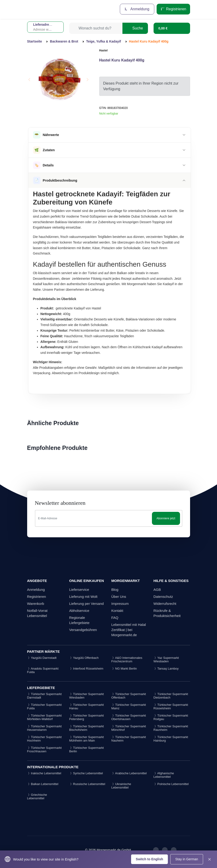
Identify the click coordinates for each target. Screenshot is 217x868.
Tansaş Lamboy (166, 669)
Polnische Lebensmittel (171, 784)
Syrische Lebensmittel (86, 773)
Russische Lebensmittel (87, 784)
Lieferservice (79, 590)
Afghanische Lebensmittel (164, 775)
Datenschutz (163, 597)
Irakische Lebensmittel (44, 773)
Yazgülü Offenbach (84, 658)
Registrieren (173, 9)
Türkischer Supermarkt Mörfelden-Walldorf (44, 717)
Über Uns (119, 597)
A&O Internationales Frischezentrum (127, 660)
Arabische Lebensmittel (129, 773)
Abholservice (79, 611)
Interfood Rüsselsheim (86, 669)
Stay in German (187, 859)
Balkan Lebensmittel (43, 784)
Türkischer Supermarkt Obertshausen (129, 717)
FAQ (115, 618)
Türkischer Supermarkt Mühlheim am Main (87, 739)
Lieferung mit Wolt (83, 597)
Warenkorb (36, 604)
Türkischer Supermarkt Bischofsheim (87, 728)
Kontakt (117, 611)
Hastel (103, 50)
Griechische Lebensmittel (37, 796)
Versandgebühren (83, 630)
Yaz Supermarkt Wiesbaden (166, 660)
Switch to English (149, 859)
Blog (115, 590)
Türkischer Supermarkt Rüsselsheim (171, 707)
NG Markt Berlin (124, 669)
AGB (157, 590)
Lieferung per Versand (87, 604)
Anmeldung (137, 9)
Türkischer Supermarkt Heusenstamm (44, 728)
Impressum (120, 604)
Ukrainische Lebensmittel (121, 786)
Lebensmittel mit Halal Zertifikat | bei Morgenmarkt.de (129, 630)
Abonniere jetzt (166, 518)
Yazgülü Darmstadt (42, 658)
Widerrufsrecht (165, 604)
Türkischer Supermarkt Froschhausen (44, 750)
